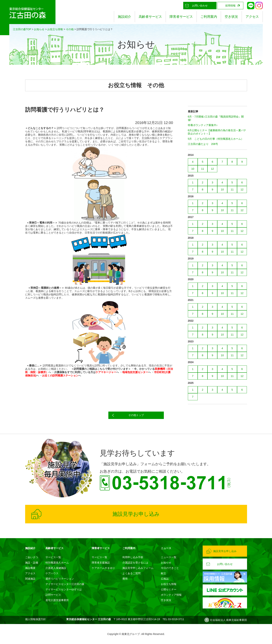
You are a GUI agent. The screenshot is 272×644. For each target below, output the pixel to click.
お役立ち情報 (55, 29)
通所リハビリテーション (60, 579)
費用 (125, 579)
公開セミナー (169, 589)
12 (212, 169)
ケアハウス (52, 573)
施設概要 (30, 568)
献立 (163, 573)
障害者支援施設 (101, 563)
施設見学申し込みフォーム (138, 568)
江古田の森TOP (22, 29)
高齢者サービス (150, 17)
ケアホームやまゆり (103, 568)
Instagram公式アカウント (259, 6)
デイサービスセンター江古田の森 (65, 584)
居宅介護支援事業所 (57, 600)
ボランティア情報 (171, 595)
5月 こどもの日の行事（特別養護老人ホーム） (216, 139)
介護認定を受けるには (135, 563)
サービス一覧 (53, 557)
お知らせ (39, 29)
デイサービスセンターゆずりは (64, 589)
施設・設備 (32, 563)
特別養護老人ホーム (57, 563)
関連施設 (30, 579)
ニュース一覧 (169, 557)
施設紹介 (124, 17)
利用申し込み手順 (133, 557)
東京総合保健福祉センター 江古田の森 (28, 18)
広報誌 (165, 579)
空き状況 (231, 17)
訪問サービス (53, 595)
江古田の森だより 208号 (203, 144)
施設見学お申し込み (136, 514)
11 (203, 169)
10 (193, 169)
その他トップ (136, 415)
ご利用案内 (209, 17)
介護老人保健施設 (56, 568)
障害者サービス (181, 17)
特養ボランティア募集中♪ (203, 125)
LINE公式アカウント (251, 6)
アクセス (252, 17)
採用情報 (230, 6)
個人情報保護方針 (36, 619)
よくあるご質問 (131, 573)
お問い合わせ (200, 6)
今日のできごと (170, 568)
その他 (70, 29)
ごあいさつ (32, 557)
